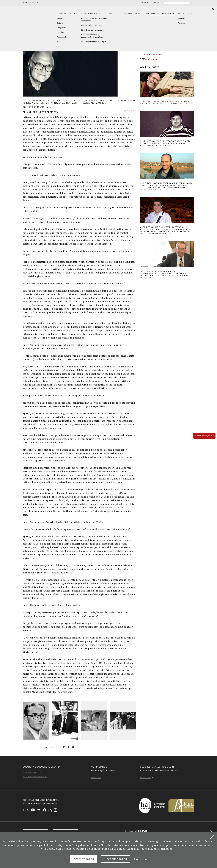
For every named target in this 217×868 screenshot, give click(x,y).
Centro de (159, 14)
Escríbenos (97, 778)
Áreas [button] (91, 14)
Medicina (153, 59)
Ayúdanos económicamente (36, 777)
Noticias (181, 18)
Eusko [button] (67, 14)
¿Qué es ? (61, 18)
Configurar (140, 859)
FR (32, 3)
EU (24, 3)
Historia (60, 23)
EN (37, 3)
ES (29, 3)
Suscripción (147, 778)
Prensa (60, 42)
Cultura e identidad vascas (92, 25)
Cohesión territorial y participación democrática (92, 36)
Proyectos (111, 14)
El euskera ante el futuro (92, 30)
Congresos (61, 28)
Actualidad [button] (185, 14)
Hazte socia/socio (204, 436)
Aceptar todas (84, 859)
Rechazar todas (116, 859)
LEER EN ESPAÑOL (153, 55)
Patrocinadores (63, 37)
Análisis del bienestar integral (94, 42)
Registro (145, 3)
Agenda (181, 23)
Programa (131, 14)
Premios (60, 32)
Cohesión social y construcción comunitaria (94, 20)
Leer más (133, 849)
